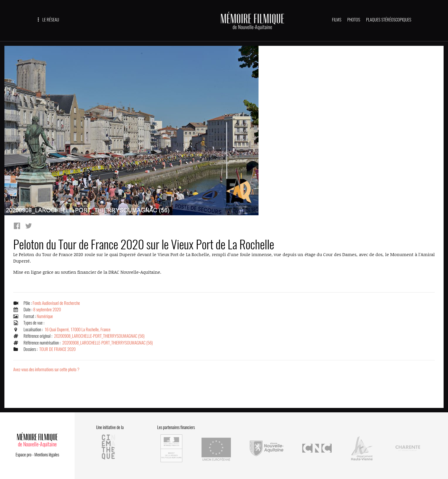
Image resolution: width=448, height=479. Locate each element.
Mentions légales (47, 455)
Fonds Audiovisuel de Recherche (56, 303)
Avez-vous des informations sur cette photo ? (46, 369)
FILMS (337, 20)
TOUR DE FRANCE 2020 (57, 349)
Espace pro (24, 455)
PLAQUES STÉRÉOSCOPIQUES (389, 20)
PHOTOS (354, 20)
